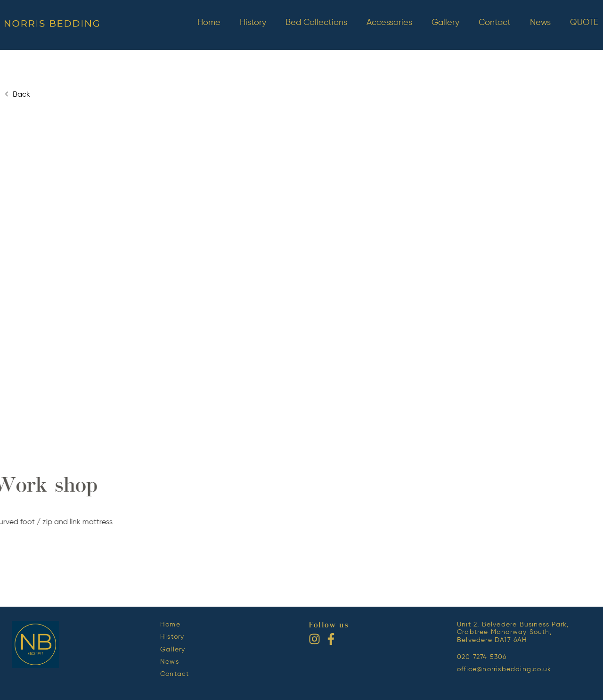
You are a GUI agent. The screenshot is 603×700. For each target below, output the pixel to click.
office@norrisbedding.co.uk (504, 669)
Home (209, 23)
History (253, 23)
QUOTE (584, 23)
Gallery (445, 23)
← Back (17, 95)
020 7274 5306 (482, 657)
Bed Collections (316, 23)
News (540, 23)
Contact (495, 23)
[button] (294, 447)
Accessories (389, 23)
